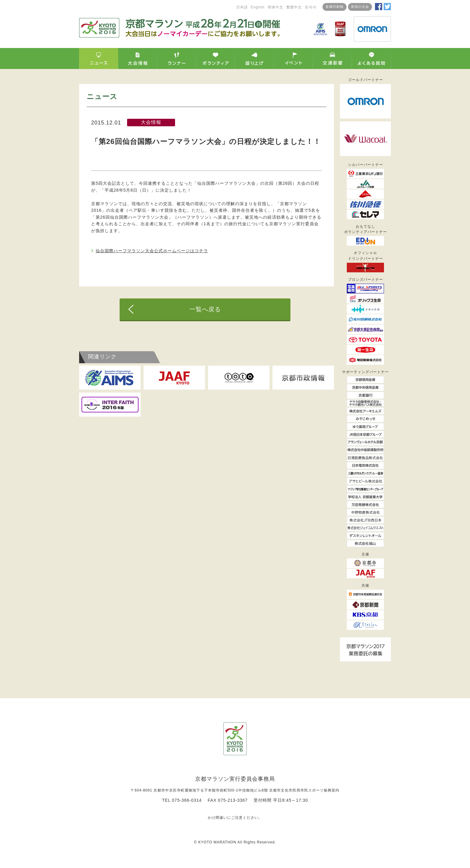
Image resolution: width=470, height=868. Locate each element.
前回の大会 (360, 7)
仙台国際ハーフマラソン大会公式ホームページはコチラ (152, 251)
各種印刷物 (335, 7)
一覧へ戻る (205, 309)
